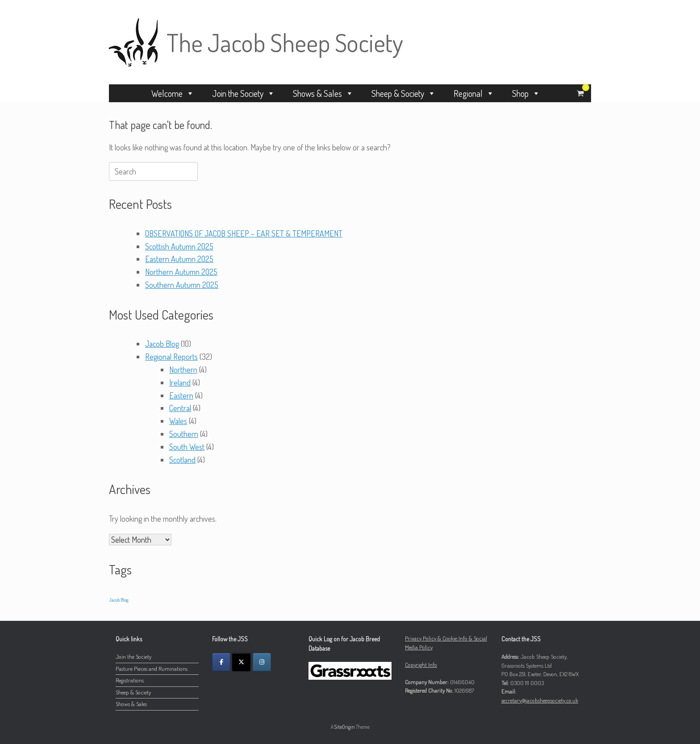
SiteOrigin (345, 727)
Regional (474, 93)
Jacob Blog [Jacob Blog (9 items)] (119, 600)
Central (180, 408)
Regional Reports (171, 357)
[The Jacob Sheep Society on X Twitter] (241, 662)
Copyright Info (421, 665)
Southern (184, 434)
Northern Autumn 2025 (181, 272)
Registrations (130, 680)
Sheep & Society (404, 93)
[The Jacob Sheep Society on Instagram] (262, 662)
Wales (178, 421)
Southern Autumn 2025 (182, 285)
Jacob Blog (162, 344)
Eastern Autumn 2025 (179, 259)
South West (187, 447)
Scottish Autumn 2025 (179, 246)
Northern (183, 370)
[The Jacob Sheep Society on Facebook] (221, 662)
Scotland (182, 460)
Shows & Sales (323, 93)
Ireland (180, 382)
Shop (526, 93)
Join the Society (244, 93)
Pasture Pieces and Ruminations (152, 669)
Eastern (181, 395)
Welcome (173, 93)
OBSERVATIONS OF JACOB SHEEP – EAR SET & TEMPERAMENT (244, 233)
